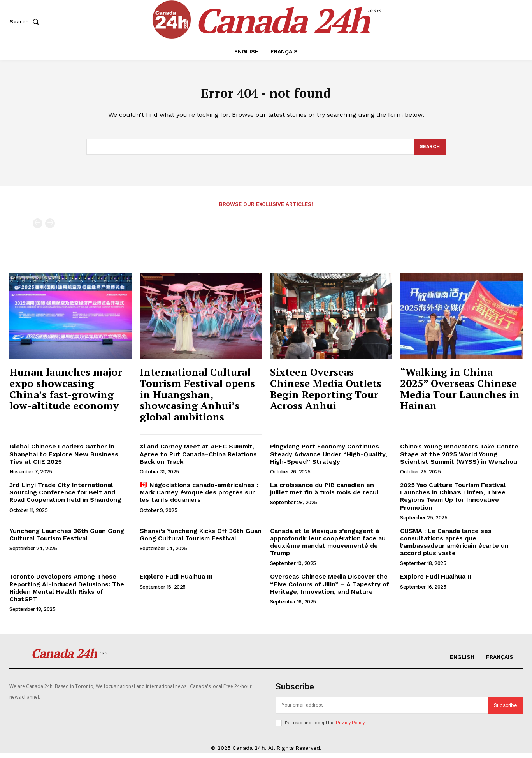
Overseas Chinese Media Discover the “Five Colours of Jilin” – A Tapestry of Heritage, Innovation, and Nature (330, 588)
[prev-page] (38, 228)
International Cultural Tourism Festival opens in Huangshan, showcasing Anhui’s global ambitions (197, 399)
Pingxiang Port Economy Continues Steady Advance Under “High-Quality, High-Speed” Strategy (329, 458)
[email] (382, 710)
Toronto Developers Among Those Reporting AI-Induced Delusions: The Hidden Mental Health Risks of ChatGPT (67, 592)
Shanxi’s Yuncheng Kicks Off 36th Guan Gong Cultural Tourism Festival (201, 539)
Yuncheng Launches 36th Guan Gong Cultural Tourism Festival (67, 539)
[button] (26, 21)
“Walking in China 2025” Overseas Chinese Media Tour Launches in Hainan (460, 393)
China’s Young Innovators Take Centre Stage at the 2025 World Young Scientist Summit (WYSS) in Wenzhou (459, 458)
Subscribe (505, 710)
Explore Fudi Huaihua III (176, 581)
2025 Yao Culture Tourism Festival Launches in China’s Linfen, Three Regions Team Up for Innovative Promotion (453, 501)
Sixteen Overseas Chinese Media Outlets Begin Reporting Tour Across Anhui (326, 393)
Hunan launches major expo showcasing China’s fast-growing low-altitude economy (66, 393)
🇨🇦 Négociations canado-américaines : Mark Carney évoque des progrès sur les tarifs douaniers (199, 497)
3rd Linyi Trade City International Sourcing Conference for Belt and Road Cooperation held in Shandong (65, 497)
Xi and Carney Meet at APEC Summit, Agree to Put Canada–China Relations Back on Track (198, 458)
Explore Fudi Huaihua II (436, 581)
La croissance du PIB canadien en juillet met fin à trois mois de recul (324, 493)
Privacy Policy (350, 727)
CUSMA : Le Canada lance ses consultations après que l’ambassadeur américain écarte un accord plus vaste (454, 547)
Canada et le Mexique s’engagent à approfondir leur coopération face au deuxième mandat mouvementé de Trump (328, 547)
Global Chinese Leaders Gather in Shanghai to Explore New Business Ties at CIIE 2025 (64, 458)
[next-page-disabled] (50, 228)
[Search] (429, 151)
